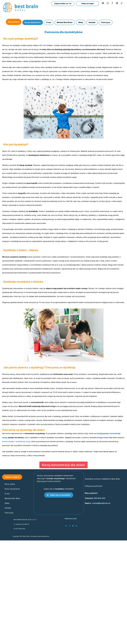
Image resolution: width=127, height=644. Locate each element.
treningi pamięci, (103, 433)
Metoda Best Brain (65, 22)
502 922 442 (100, 498)
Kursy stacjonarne (33, 22)
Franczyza (106, 22)
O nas (49, 22)
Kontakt (92, 22)
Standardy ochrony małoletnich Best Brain (103, 479)
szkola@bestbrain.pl (101, 503)
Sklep (81, 22)
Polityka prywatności (94, 486)
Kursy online (14, 22)
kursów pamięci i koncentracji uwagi (16, 441)
